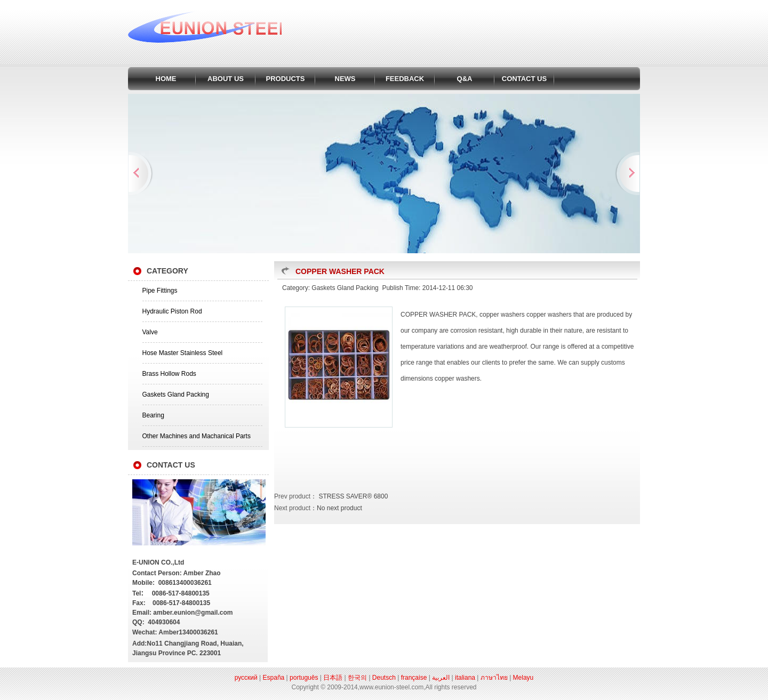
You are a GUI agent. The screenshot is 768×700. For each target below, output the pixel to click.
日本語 (333, 678)
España (274, 678)
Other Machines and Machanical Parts (197, 436)
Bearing (153, 415)
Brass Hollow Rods (169, 374)
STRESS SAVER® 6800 (352, 496)
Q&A (465, 79)
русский (246, 678)
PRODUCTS (286, 79)
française (414, 678)
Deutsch (384, 678)
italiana (465, 678)
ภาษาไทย (494, 678)
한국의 (357, 678)
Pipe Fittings (160, 291)
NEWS (345, 79)
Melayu (523, 678)
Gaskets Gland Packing (176, 395)
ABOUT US (226, 79)
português (304, 678)
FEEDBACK (405, 79)
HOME (166, 79)
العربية (441, 678)
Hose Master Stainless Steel (183, 353)
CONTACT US (524, 79)
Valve (150, 332)
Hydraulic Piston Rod (172, 311)
